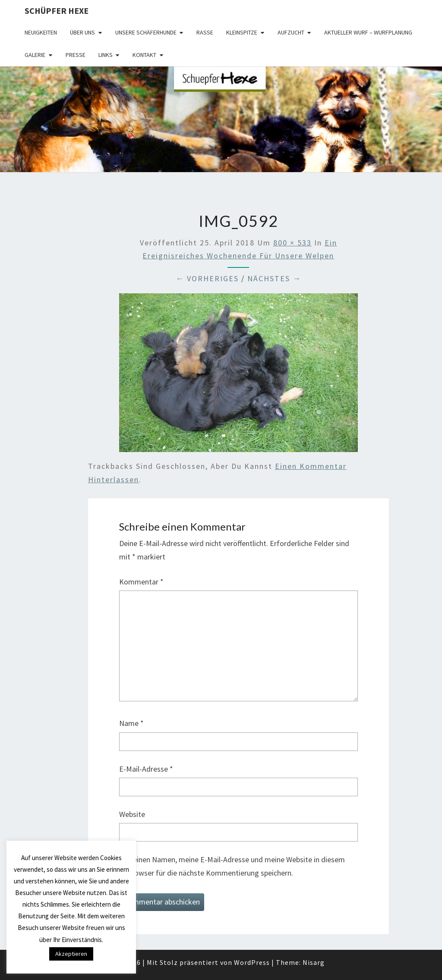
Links (106, 55)
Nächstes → (274, 278)
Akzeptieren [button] (71, 954)
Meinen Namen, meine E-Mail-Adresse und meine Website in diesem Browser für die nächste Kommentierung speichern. (236, 866)
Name (131, 723)
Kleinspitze (242, 32)
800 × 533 (292, 243)
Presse (76, 55)
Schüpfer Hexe (57, 11)
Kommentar (141, 582)
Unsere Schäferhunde (146, 32)
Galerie (35, 55)
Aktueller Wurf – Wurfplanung (368, 32)
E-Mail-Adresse (146, 769)
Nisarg (314, 962)
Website (132, 814)
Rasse (205, 32)
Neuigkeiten (41, 32)
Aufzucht (291, 32)
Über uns (82, 32)
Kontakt (144, 55)
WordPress (252, 962)
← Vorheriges (207, 278)
